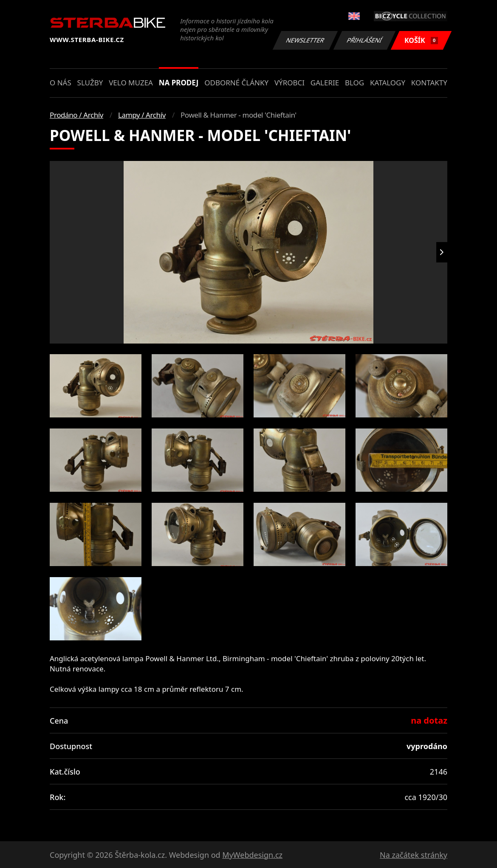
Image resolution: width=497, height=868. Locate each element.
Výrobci (289, 83)
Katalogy (388, 83)
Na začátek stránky (414, 855)
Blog (354, 83)
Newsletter (305, 40)
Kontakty (429, 83)
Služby (90, 83)
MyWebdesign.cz (252, 855)
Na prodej (179, 83)
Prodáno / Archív (76, 115)
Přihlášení (364, 40)
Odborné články (236, 83)
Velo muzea (131, 83)
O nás (61, 83)
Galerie (325, 83)
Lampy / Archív (142, 115)
